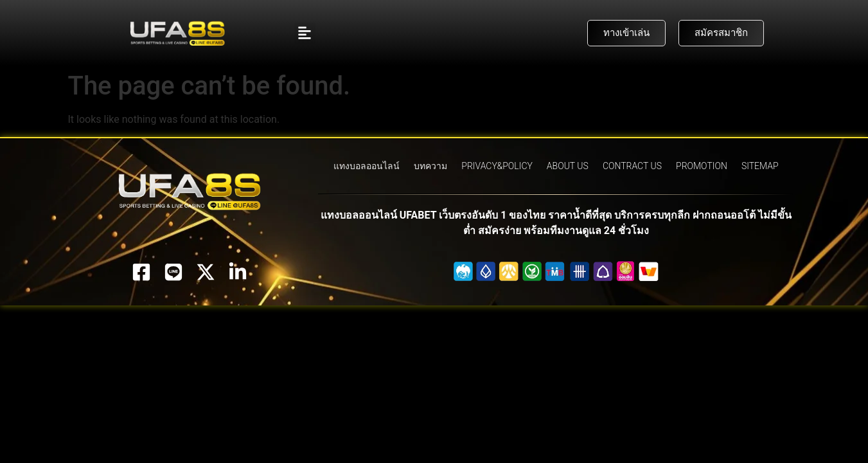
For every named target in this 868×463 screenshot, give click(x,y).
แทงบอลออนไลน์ (367, 166)
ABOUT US (568, 166)
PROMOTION (702, 166)
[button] (305, 33)
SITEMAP (760, 166)
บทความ (430, 166)
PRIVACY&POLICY (497, 166)
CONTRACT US (632, 166)
